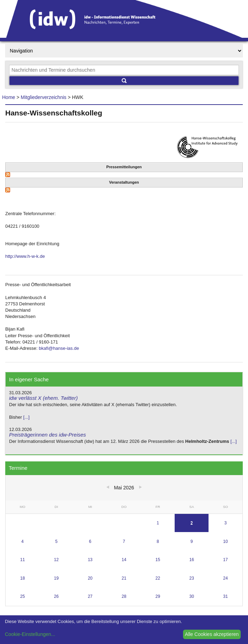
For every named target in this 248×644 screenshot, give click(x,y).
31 (225, 596)
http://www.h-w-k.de (25, 256)
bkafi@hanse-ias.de (59, 348)
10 (225, 542)
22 (158, 578)
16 (192, 560)
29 (158, 596)
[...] (26, 417)
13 (90, 560)
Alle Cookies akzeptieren (212, 634)
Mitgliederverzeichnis (43, 97)
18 (23, 578)
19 (56, 578)
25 (23, 596)
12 (56, 560)
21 (124, 578)
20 (90, 578)
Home (9, 97)
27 (90, 596)
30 (192, 596)
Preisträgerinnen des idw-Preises (48, 435)
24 (225, 578)
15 (158, 560)
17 (225, 560)
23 (192, 578)
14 (124, 560)
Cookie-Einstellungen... (30, 634)
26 (56, 596)
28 (124, 596)
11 (23, 560)
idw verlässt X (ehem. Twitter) (43, 398)
